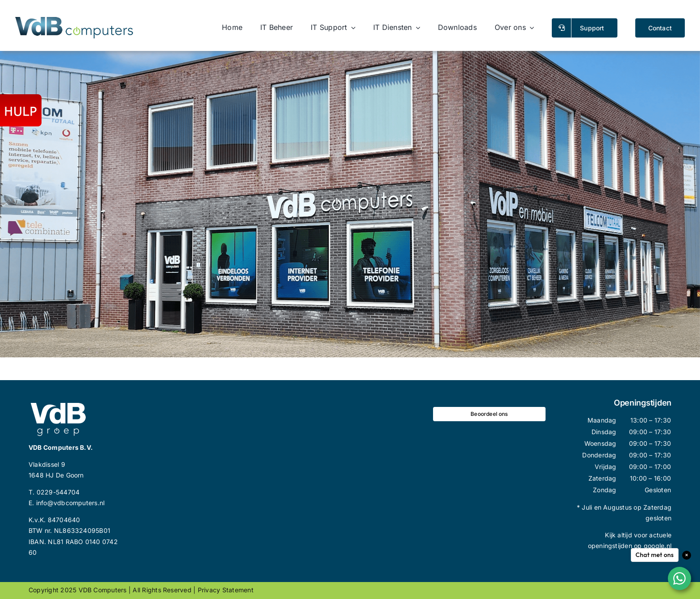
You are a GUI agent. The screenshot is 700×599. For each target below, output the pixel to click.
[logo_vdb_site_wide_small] (74, 21)
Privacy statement (226, 590)
